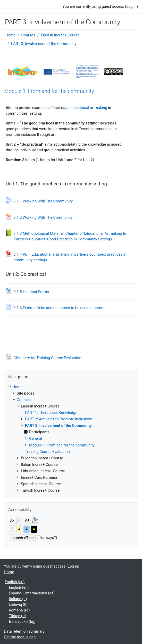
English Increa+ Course (60, 35)
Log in (131, 6)
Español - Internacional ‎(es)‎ (32, 593)
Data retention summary (24, 631)
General (36, 438)
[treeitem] (71, 439)
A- (12, 520)
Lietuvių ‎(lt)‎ (18, 604)
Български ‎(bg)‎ (22, 622)
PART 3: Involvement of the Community (44, 44)
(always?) (49, 538)
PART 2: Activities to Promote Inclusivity (58, 419)
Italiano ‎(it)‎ (18, 599)
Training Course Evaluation (47, 452)
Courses (28, 35)
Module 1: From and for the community (49, 91)
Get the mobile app (20, 637)
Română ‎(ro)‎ (19, 610)
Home (11, 35)
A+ (27, 520)
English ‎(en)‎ (15, 582)
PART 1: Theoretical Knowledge (51, 413)
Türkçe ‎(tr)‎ (18, 616)
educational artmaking (88, 108)
